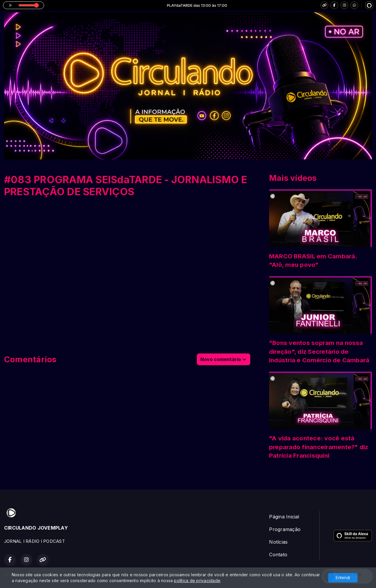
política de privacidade (197, 581)
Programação (285, 529)
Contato (278, 555)
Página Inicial (284, 517)
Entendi (343, 578)
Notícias (278, 542)
